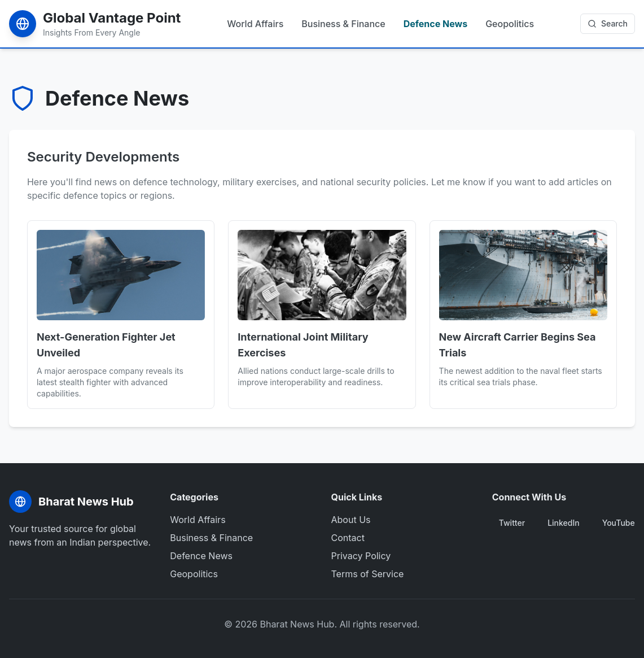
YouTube (619, 523)
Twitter (512, 523)
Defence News (435, 24)
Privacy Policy (361, 556)
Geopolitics (510, 24)
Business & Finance (343, 24)
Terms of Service (368, 574)
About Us (351, 520)
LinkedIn (564, 523)
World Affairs (255, 24)
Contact (348, 538)
